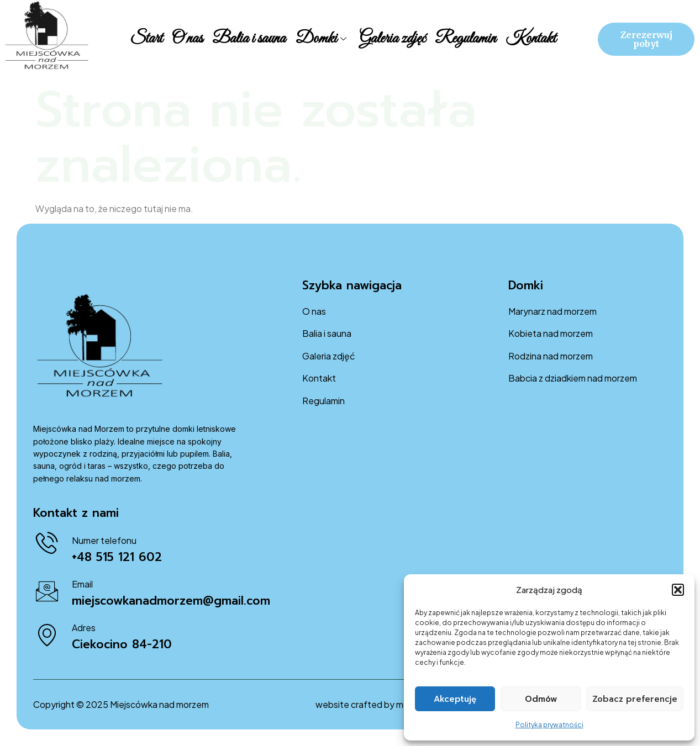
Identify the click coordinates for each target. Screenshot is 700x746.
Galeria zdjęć (392, 39)
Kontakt (529, 39)
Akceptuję (455, 699)
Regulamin (464, 39)
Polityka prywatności (549, 725)
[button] (678, 590)
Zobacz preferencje (635, 699)
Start (149, 39)
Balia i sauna (250, 39)
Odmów (541, 699)
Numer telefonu (104, 540)
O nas (189, 39)
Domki (321, 39)
